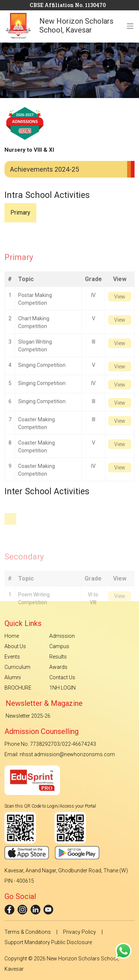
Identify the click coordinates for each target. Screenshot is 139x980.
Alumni (13, 677)
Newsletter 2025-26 (28, 716)
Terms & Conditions (28, 932)
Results (58, 657)
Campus (59, 646)
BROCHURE (18, 688)
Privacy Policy (80, 932)
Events (12, 657)
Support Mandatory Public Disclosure (48, 942)
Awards (58, 667)
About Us (15, 646)
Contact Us (62, 677)
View (120, 305)
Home (12, 636)
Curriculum (17, 667)
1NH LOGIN (62, 688)
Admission (62, 636)
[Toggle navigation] (130, 21)
